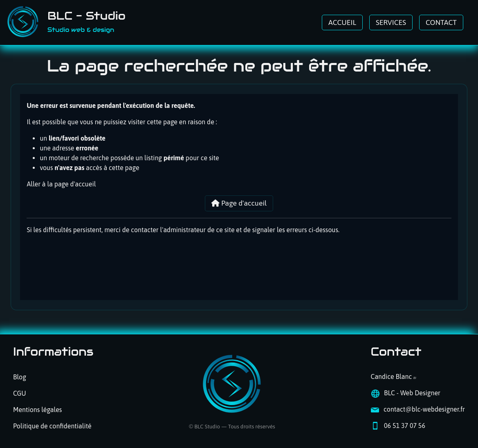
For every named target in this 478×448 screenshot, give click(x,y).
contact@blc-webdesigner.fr (424, 409)
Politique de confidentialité (52, 426)
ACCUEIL (342, 22)
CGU (20, 393)
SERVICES (391, 22)
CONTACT (441, 22)
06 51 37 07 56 (405, 426)
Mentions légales (37, 410)
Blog (20, 377)
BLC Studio (207, 427)
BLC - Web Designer (412, 393)
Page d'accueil (239, 203)
